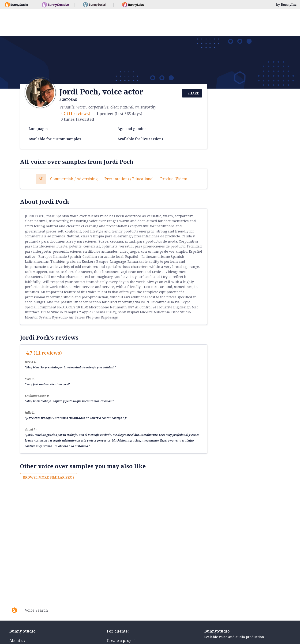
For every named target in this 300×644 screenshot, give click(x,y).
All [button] (41, 179)
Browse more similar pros (49, 477)
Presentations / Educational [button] (129, 179)
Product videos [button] (174, 179)
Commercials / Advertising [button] (74, 179)
